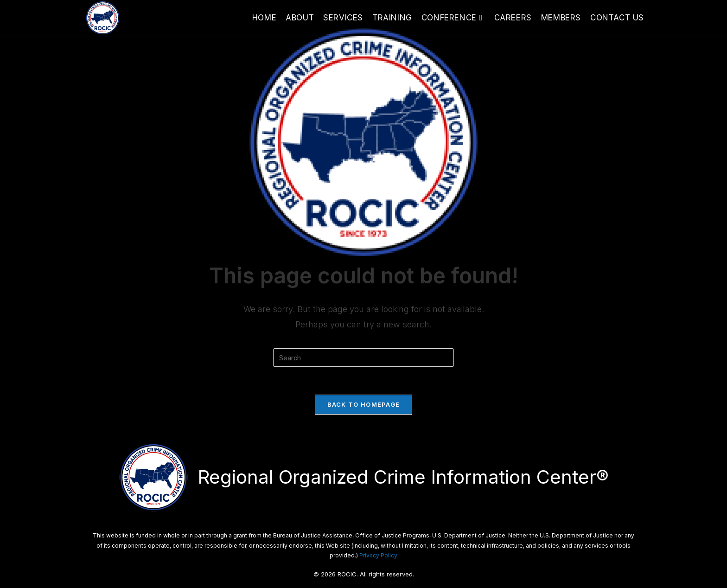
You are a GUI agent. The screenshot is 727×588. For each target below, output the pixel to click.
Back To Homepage (364, 404)
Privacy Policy (378, 555)
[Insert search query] (363, 358)
